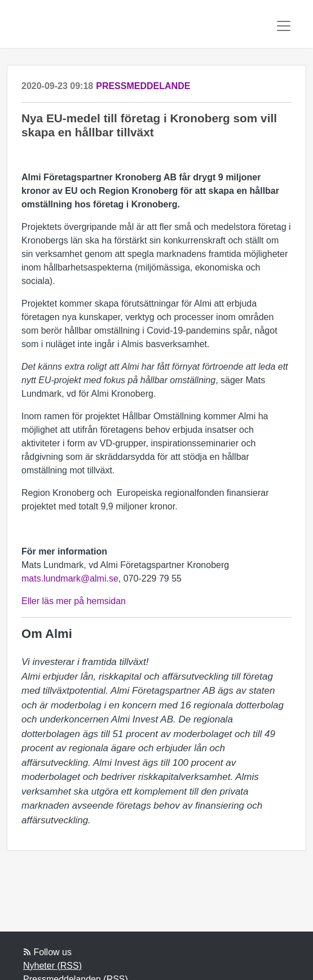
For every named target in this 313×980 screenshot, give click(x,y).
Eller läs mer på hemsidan (74, 601)
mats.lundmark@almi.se (70, 578)
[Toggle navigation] (284, 26)
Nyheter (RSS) (52, 966)
